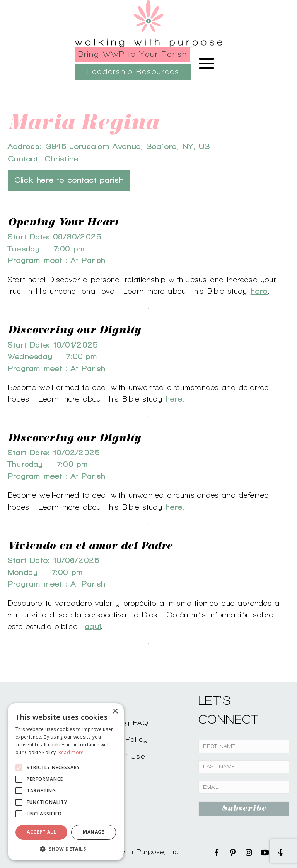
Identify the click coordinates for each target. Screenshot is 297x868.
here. (175, 399)
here (259, 291)
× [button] (115, 711)
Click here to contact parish (69, 180)
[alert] (66, 782)
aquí (93, 626)
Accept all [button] (41, 832)
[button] (66, 849)
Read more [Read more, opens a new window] (71, 752)
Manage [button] (93, 832)
